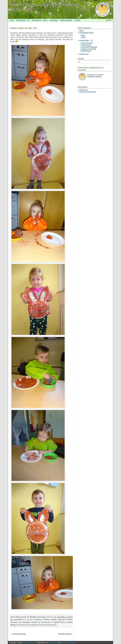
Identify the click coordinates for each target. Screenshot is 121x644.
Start (12, 20)
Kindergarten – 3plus (39, 20)
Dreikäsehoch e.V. (29, 642)
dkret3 (63, 642)
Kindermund (84, 54)
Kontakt (77, 20)
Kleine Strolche (51, 620)
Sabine (34, 617)
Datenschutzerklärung (88, 92)
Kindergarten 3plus (86, 33)
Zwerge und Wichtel (89, 49)
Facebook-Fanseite (94, 77)
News (82, 31)
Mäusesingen (86, 51)
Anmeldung (54, 20)
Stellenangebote (66, 20)
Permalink (26, 622)
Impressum (84, 90)
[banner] (60, 9)
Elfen (83, 35)
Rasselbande (86, 45)
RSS (110, 20)
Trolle (83, 37)
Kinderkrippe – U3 (23, 20)
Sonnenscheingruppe (89, 47)
